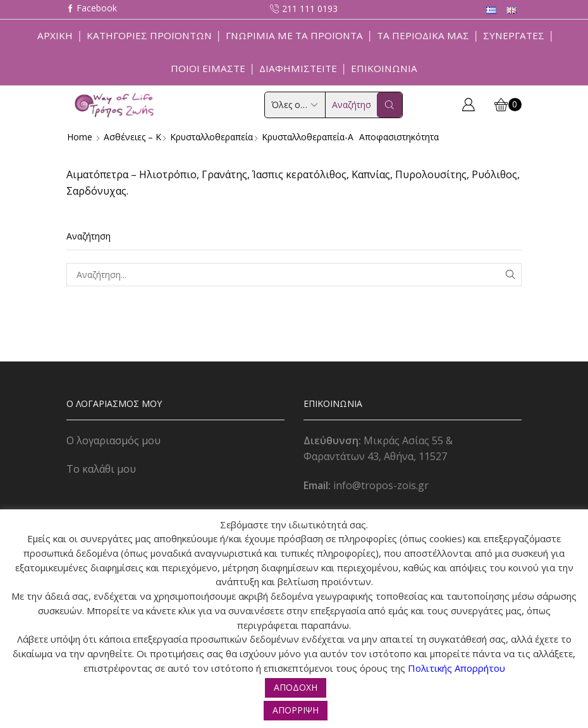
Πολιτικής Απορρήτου (456, 668)
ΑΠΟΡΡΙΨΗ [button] (296, 710)
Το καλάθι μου (101, 469)
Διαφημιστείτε (298, 68)
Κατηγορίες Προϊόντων (149, 35)
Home (80, 137)
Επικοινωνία (384, 68)
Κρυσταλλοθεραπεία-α (310, 137)
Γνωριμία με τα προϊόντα (294, 35)
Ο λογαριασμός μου (113, 440)
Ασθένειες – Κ (132, 137)
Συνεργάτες (514, 35)
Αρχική (55, 35)
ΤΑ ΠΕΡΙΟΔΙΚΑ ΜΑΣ (423, 35)
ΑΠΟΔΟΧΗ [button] (296, 687)
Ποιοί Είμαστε (208, 68)
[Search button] (389, 105)
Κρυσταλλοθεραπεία (212, 137)
